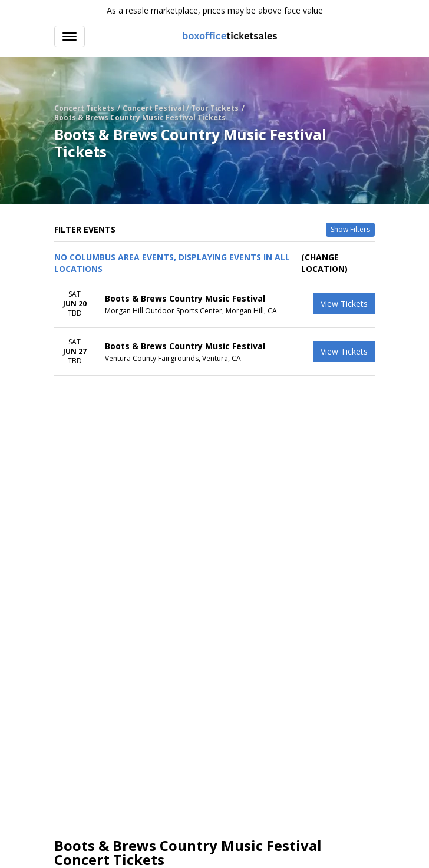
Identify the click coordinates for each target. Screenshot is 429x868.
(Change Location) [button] (324, 263)
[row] (214, 304)
